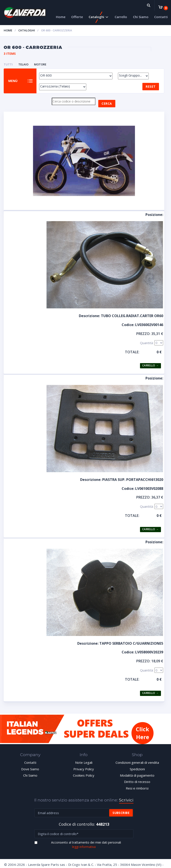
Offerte (77, 17)
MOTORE (40, 64)
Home (61, 17)
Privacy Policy (84, 770)
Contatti (161, 17)
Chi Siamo (141, 17)
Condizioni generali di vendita (137, 763)
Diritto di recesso (137, 783)
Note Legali (84, 763)
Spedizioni (137, 770)
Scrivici (126, 801)
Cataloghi (96, 17)
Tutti (8, 64)
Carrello (121, 17)
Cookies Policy (84, 776)
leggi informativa (84, 848)
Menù (13, 81)
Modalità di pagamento (137, 776)
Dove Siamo (30, 770)
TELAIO (23, 64)
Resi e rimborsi (137, 789)
